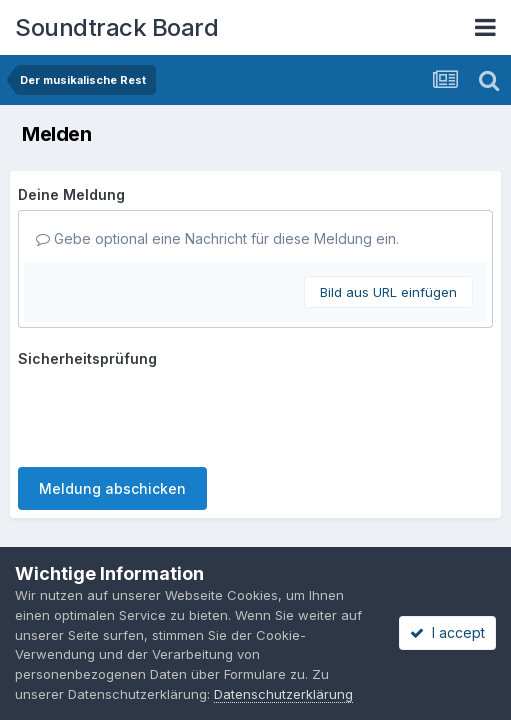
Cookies (337, 485)
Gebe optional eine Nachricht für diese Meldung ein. (217, 238)
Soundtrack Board (116, 27)
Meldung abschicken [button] (112, 410)
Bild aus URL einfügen (388, 292)
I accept (447, 632)
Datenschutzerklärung (218, 485)
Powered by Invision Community (256, 510)
